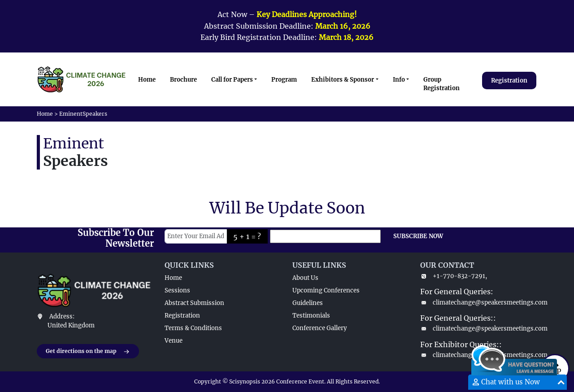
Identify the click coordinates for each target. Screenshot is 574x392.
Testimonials (311, 316)
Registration (509, 81)
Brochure (183, 80)
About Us (305, 278)
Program (284, 80)
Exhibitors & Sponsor (343, 80)
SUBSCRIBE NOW (418, 236)
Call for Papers (232, 80)
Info (399, 80)
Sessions (177, 290)
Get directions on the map (88, 352)
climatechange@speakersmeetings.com (479, 303)
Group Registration (441, 84)
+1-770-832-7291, (454, 276)
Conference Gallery (320, 328)
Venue (174, 341)
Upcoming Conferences (326, 290)
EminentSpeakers (83, 114)
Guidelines (308, 303)
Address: (62, 316)
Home (147, 80)
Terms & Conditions (193, 328)
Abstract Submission (194, 303)
